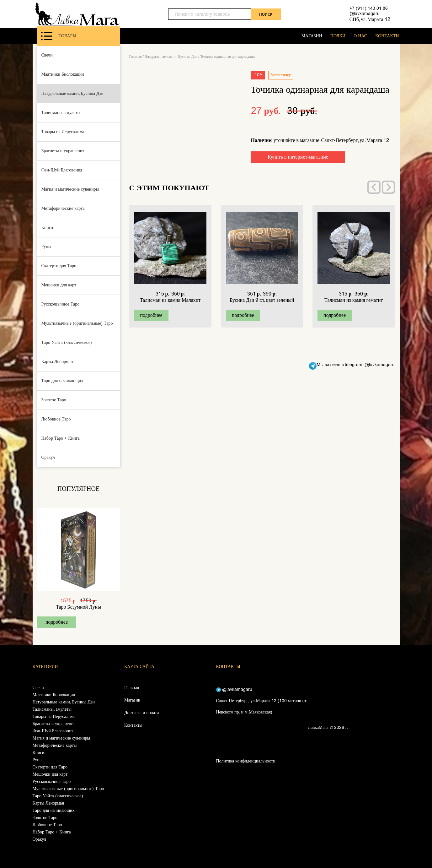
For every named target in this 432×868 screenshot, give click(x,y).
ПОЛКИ (338, 36)
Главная (136, 57)
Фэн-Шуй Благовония (62, 170)
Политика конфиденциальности (246, 761)
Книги (47, 228)
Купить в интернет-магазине (298, 157)
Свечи (47, 55)
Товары (59, 36)
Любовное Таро (56, 419)
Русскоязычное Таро (61, 304)
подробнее (57, 622)
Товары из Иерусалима (63, 132)
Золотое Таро (54, 400)
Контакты (133, 725)
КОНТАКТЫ (387, 36)
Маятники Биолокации (63, 74)
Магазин (132, 700)
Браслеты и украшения (63, 151)
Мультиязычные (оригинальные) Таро (77, 323)
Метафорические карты (64, 208)
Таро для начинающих (62, 381)
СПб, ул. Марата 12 (370, 19)
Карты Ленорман (57, 362)
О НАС (360, 36)
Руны (46, 247)
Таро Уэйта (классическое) (67, 342)
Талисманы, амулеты (61, 113)
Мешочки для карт (59, 285)
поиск (266, 14)
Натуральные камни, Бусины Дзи (73, 93)
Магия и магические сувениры (70, 189)
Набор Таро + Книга (61, 438)
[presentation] (374, 187)
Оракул (48, 457)
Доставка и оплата (141, 713)
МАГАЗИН (312, 36)
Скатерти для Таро (59, 266)
